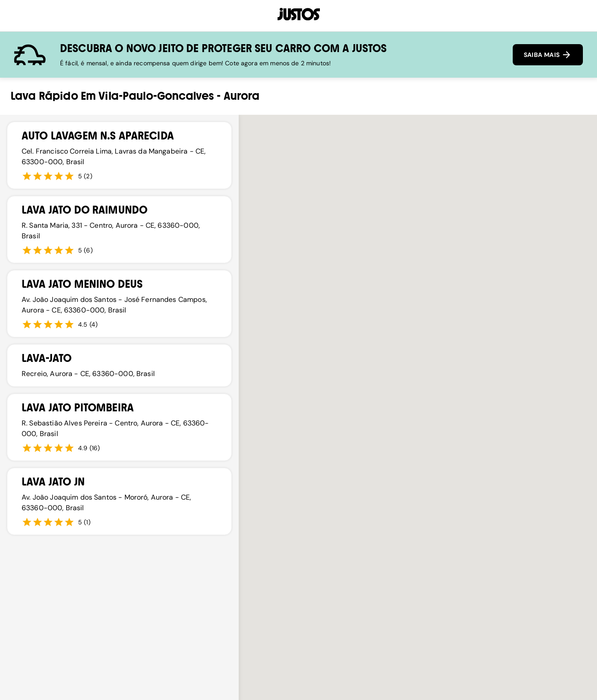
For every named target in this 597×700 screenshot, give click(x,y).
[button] (429, 329)
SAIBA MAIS (548, 55)
